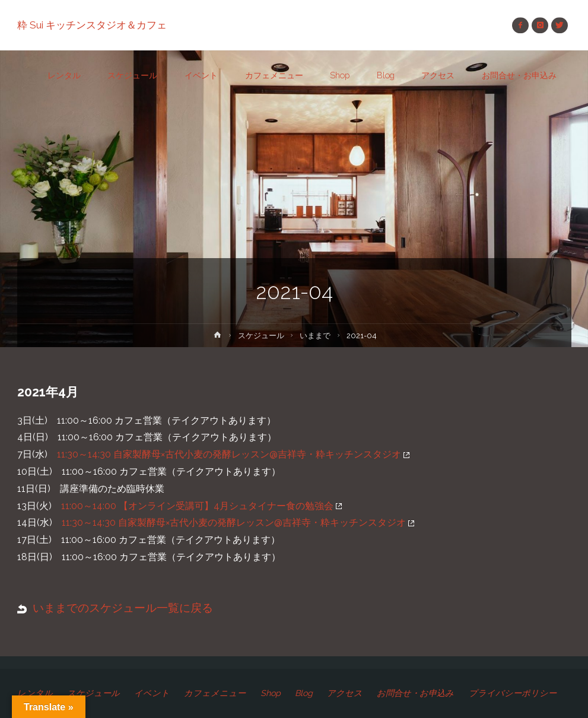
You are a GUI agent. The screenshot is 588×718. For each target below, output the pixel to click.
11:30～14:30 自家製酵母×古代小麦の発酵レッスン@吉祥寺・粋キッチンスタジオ (233, 454)
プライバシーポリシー (513, 693)
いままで (315, 336)
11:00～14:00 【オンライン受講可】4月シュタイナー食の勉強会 (201, 506)
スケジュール (261, 336)
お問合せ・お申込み (415, 693)
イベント (152, 693)
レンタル (35, 693)
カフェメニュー (215, 693)
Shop (271, 693)
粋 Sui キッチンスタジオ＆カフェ (92, 25)
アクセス (345, 693)
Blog (304, 693)
